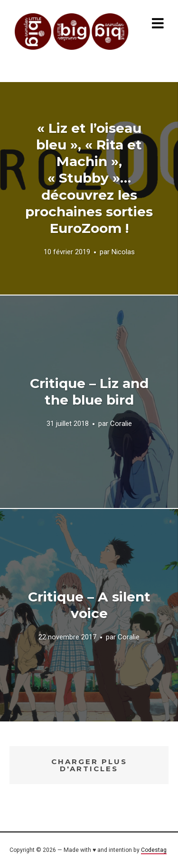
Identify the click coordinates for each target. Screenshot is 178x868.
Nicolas (123, 252)
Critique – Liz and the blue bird (89, 392)
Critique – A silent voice (89, 605)
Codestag (154, 850)
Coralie (121, 424)
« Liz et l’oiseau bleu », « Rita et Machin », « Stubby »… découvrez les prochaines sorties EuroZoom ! (89, 178)
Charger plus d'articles (89, 765)
